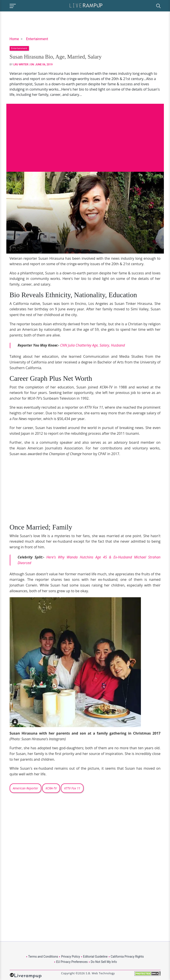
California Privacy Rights (127, 957)
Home (14, 39)
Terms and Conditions (43, 957)
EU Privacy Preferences (72, 962)
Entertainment (37, 39)
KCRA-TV (51, 788)
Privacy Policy (70, 957)
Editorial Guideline (95, 957)
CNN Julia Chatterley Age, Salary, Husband (93, 345)
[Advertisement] (85, 134)
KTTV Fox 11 (72, 788)
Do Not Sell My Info (104, 962)
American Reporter (26, 788)
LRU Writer (21, 64)
